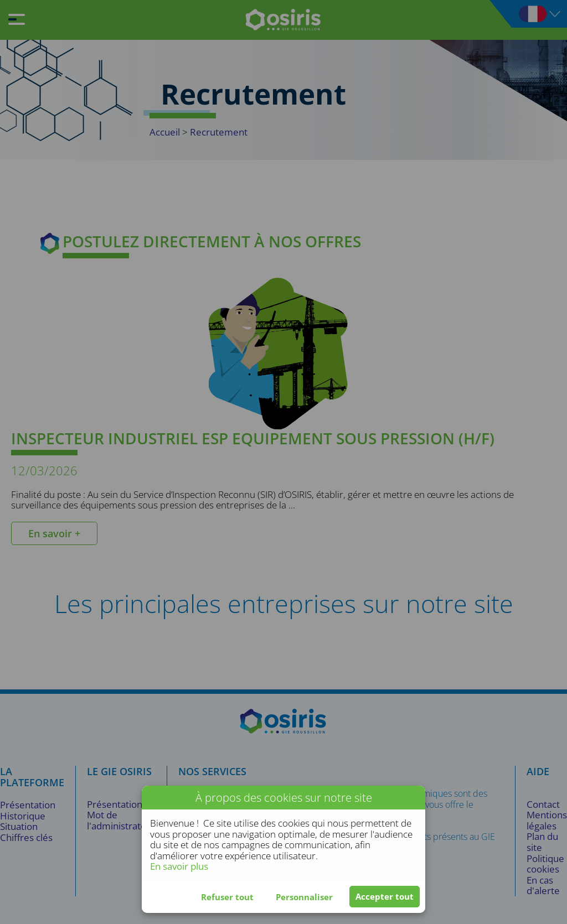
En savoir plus (179, 866)
